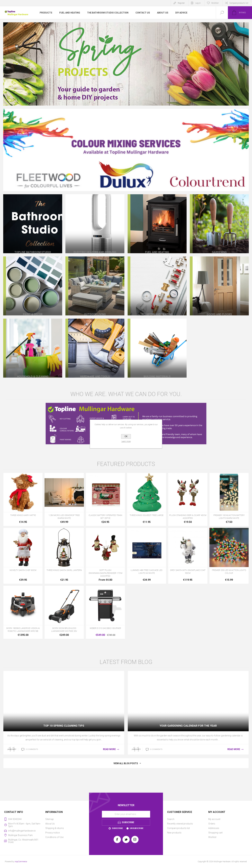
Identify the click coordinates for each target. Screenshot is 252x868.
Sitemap (50, 819)
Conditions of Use (54, 837)
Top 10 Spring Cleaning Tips (64, 726)
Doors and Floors (219, 309)
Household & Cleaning (33, 371)
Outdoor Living (95, 309)
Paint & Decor (33, 309)
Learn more (126, 441)
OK (126, 436)
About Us (50, 824)
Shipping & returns (55, 828)
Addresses (214, 828)
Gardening (219, 246)
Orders (212, 824)
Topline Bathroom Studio (33, 246)
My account (214, 819)
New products (174, 833)
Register (181, 3)
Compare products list (239, 3)
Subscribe (117, 828)
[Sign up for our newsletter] (126, 814)
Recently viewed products (180, 824)
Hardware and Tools (95, 371)
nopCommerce (21, 862)
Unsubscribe (137, 828)
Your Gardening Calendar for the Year (188, 726)
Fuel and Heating (157, 246)
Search (171, 819)
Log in (198, 3)
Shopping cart (215, 833)
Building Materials (157, 371)
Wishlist (212, 837)
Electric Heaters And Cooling (95, 246)
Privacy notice (52, 833)
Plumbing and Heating (157, 309)
